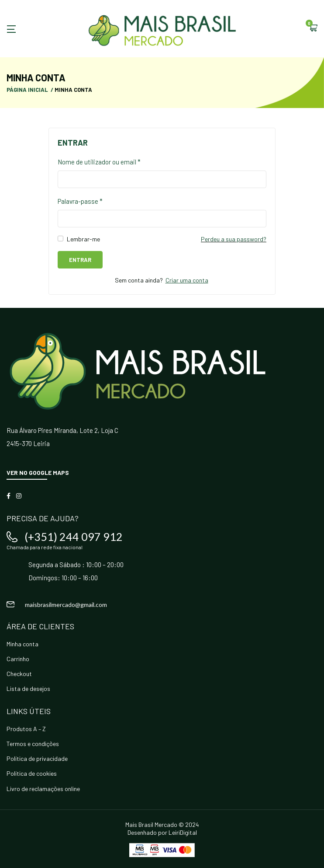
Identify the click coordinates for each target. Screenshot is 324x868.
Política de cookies (32, 773)
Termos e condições (33, 744)
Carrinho (18, 659)
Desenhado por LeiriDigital (162, 832)
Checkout (19, 674)
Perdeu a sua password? (234, 239)
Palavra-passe (80, 201)
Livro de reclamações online (43, 789)
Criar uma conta (187, 280)
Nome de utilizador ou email (99, 162)
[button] (313, 29)
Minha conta (22, 644)
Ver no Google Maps (38, 472)
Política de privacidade (37, 758)
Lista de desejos (28, 688)
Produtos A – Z (26, 729)
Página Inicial (27, 90)
